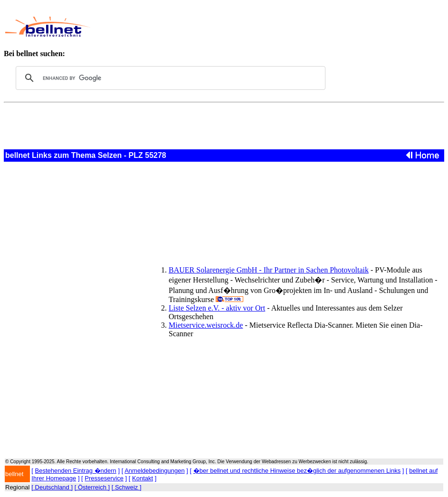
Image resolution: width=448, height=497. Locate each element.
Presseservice (104, 478)
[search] (169, 78)
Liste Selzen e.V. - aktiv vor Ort (217, 308)
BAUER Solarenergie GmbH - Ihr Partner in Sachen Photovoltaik (269, 270)
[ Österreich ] (92, 487)
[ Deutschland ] (52, 487)
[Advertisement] (266, 27)
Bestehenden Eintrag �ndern (76, 471)
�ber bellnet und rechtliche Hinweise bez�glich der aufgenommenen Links (297, 471)
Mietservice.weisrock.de (206, 325)
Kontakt (143, 478)
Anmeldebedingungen (155, 471)
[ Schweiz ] (127, 487)
